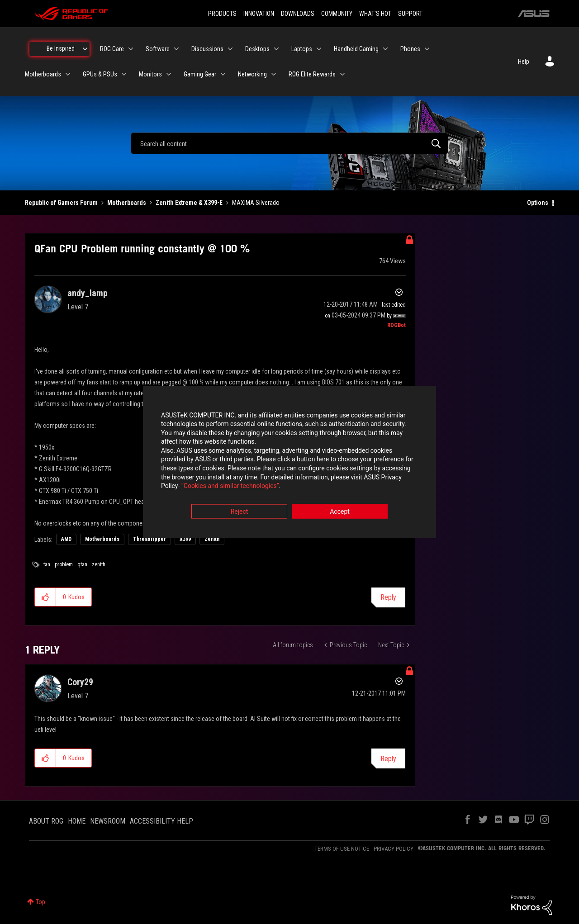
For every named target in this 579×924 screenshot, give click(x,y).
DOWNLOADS (298, 14)
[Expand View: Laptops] (319, 49)
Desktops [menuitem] (257, 49)
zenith (99, 564)
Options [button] (538, 203)
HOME (77, 821)
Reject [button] (240, 512)
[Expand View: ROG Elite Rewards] (342, 74)
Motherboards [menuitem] (43, 74)
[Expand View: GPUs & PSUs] (124, 74)
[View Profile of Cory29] (80, 682)
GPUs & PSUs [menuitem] (100, 74)
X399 (185, 539)
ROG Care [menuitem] (112, 49)
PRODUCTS (222, 14)
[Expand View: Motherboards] (68, 74)
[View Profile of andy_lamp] (88, 293)
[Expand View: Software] (176, 49)
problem (64, 564)
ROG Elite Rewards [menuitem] (312, 74)
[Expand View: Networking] (274, 74)
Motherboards (127, 203)
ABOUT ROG (46, 821)
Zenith (212, 539)
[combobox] (289, 143)
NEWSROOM (108, 821)
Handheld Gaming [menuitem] (356, 49)
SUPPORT (410, 14)
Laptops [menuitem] (302, 49)
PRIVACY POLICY (394, 849)
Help (524, 62)
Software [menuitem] (158, 49)
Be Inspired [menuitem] (61, 48)
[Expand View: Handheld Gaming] (385, 49)
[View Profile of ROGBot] (396, 325)
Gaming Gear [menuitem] (200, 74)
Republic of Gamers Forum (61, 203)
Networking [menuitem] (252, 74)
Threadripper (149, 539)
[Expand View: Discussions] (230, 49)
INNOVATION (259, 14)
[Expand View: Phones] (427, 49)
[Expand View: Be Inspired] (85, 49)
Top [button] (40, 902)
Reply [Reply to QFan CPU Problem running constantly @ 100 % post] (388, 597)
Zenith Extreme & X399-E (189, 203)
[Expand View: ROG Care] (131, 49)
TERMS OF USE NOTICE (342, 849)
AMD (66, 539)
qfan (82, 564)
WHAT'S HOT (375, 14)
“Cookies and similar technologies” (230, 487)
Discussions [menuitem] (207, 49)
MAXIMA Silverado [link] (256, 203)
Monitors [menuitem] (150, 74)
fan (47, 564)
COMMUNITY (337, 14)
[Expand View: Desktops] (276, 49)
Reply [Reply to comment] (388, 759)
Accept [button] (340, 512)
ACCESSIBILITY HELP (161, 821)
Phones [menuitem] (410, 49)
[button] (45, 597)
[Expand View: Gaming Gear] (223, 74)
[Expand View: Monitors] (169, 74)
